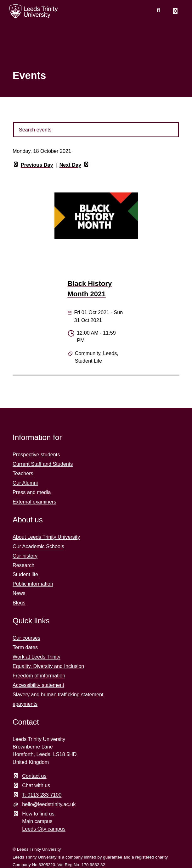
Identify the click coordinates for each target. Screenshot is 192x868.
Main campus (37, 821)
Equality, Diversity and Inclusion (48, 666)
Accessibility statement (38, 685)
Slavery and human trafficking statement (58, 694)
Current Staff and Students (43, 464)
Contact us (34, 776)
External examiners (34, 502)
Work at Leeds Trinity (37, 657)
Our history (25, 556)
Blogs (19, 603)
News (19, 593)
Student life (25, 574)
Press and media (32, 492)
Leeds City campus (44, 829)
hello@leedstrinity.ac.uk (49, 804)
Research (23, 565)
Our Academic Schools (38, 546)
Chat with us (36, 785)
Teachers (23, 473)
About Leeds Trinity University (46, 537)
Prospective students (36, 454)
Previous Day (33, 165)
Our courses (26, 638)
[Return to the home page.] (34, 11)
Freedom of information (39, 676)
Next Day (74, 165)
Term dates (25, 647)
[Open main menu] (175, 11)
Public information (33, 584)
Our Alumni (25, 483)
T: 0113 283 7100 (42, 795)
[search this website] (158, 10)
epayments (25, 704)
